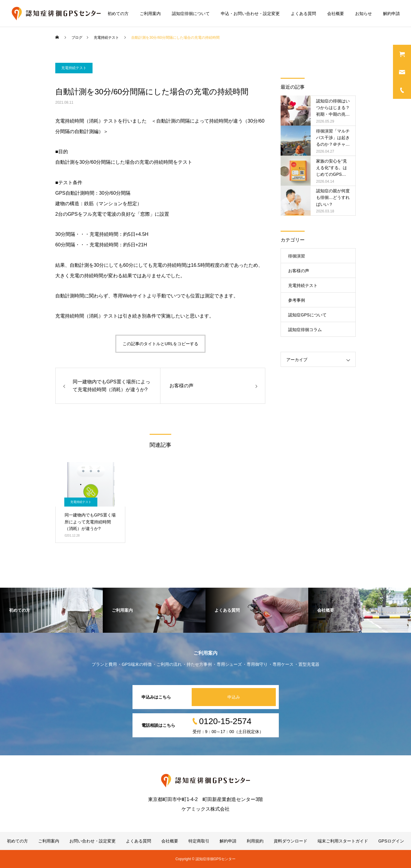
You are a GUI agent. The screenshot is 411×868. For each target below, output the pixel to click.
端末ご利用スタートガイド (343, 841)
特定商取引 (199, 841)
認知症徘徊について (191, 14)
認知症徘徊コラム (305, 330)
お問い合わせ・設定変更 (93, 841)
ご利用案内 (150, 14)
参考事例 (297, 300)
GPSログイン (391, 841)
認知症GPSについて (307, 315)
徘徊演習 (297, 256)
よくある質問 (303, 14)
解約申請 (391, 14)
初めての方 (118, 14)
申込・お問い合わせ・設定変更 (250, 14)
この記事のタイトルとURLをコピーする (160, 344)
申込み (234, 697)
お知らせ (364, 14)
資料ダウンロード (291, 841)
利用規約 (255, 841)
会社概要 (336, 14)
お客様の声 (299, 271)
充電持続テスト (74, 68)
